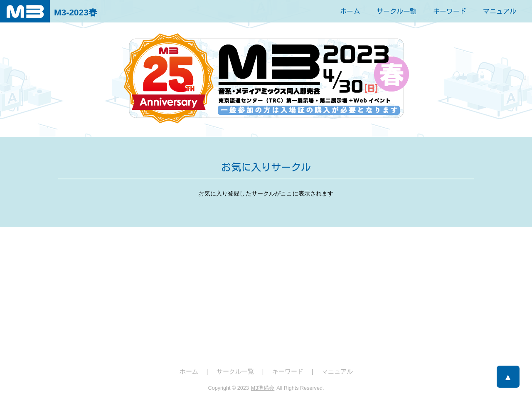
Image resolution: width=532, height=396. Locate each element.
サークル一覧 (397, 11)
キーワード (450, 11)
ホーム (350, 11)
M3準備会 (263, 388)
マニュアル (500, 11)
